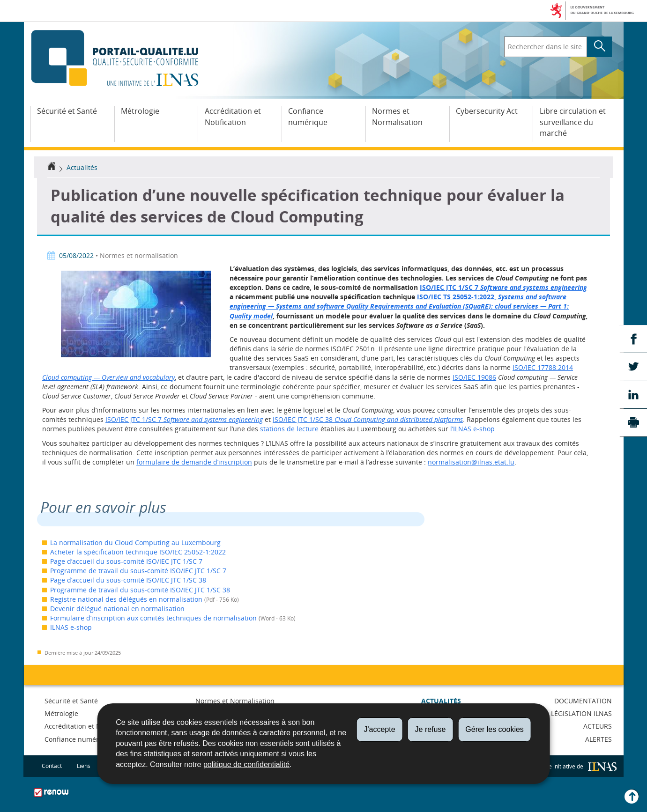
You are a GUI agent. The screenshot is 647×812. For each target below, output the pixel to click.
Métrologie (140, 111)
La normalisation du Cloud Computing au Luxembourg (135, 543)
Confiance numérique (308, 117)
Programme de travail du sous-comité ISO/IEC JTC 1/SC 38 (140, 590)
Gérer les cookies (495, 729)
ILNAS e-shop (71, 627)
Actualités (82, 167)
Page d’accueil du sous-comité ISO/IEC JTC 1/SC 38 (128, 580)
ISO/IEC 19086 (474, 377)
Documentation (583, 701)
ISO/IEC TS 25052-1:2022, (399, 306)
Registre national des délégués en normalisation (126, 599)
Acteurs (598, 726)
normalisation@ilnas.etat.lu (471, 462)
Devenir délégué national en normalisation (117, 609)
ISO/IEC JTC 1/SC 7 (503, 287)
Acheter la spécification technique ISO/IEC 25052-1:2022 (138, 552)
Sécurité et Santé (67, 111)
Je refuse (431, 729)
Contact (52, 766)
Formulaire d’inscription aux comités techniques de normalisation (153, 618)
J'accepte (379, 729)
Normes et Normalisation (397, 117)
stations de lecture (289, 429)
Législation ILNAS (581, 713)
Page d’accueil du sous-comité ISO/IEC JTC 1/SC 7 (126, 561)
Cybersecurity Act (487, 111)
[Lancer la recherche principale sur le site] (599, 47)
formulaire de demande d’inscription (194, 462)
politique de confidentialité (246, 764)
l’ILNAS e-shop (472, 429)
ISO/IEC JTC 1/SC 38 (368, 419)
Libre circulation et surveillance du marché (573, 122)
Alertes (599, 739)
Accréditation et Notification (233, 117)
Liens (84, 766)
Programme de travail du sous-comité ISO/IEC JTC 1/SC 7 (138, 571)
